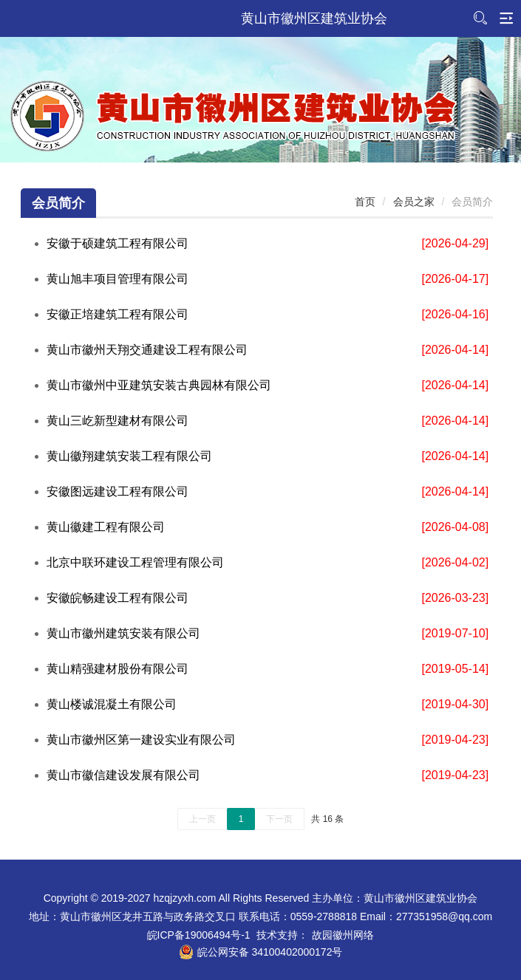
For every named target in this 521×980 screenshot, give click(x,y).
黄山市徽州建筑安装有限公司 (123, 633)
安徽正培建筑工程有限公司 (118, 314)
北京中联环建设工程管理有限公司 (135, 562)
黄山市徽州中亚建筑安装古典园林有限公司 (159, 385)
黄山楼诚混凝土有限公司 (112, 704)
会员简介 (58, 203)
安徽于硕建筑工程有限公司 (118, 243)
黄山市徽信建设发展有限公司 (123, 775)
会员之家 (414, 202)
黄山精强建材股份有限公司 (118, 669)
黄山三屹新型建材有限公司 (118, 421)
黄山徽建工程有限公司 (106, 527)
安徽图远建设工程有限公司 (118, 491)
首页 (365, 202)
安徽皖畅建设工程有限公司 (118, 598)
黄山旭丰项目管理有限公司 (118, 279)
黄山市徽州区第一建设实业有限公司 (141, 740)
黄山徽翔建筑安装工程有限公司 (129, 456)
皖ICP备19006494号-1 (199, 935)
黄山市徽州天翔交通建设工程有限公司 (147, 350)
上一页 (202, 819)
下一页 (279, 819)
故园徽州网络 (343, 935)
